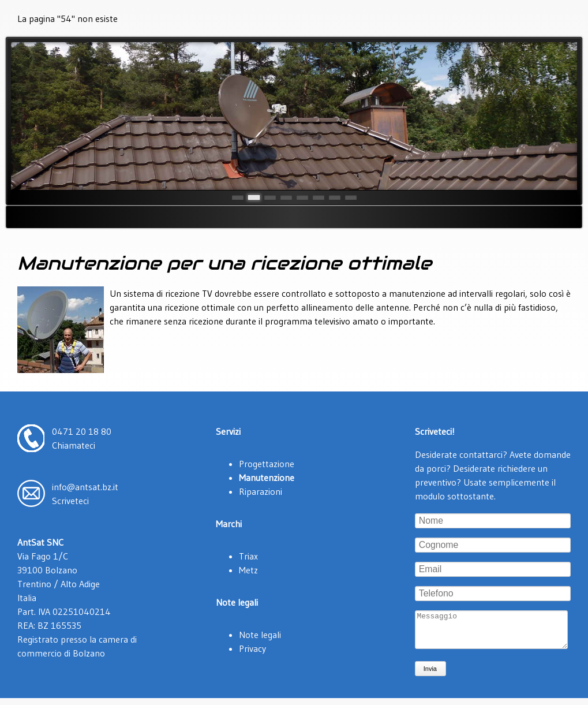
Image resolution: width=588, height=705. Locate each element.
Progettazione (267, 464)
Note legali (260, 635)
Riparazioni (261, 491)
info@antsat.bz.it (85, 487)
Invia (430, 676)
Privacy (252, 648)
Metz (248, 570)
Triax (248, 556)
